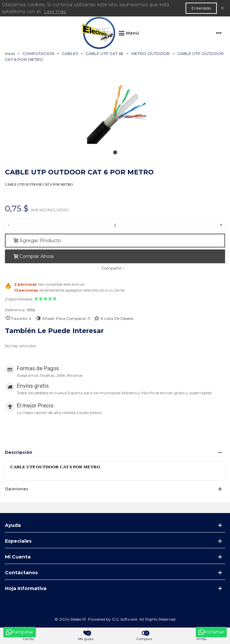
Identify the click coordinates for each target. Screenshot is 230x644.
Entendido (201, 8)
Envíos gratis (33, 386)
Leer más (55, 12)
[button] (115, 153)
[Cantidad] (115, 225)
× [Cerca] (222, 8)
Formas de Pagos (38, 368)
